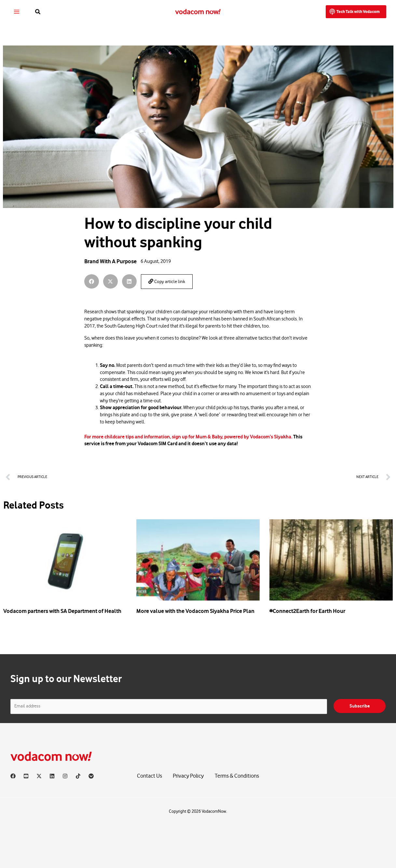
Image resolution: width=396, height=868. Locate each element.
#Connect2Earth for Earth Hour (307, 611)
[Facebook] (13, 776)
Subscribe (360, 706)
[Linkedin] (52, 776)
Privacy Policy (188, 776)
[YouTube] (26, 776)
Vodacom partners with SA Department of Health (62, 611)
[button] (39, 12)
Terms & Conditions (237, 776)
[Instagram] (65, 776)
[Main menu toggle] (17, 12)
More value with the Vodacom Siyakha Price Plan (195, 611)
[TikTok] (78, 776)
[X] (39, 776)
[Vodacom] (91, 776)
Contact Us (150, 776)
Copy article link (167, 282)
